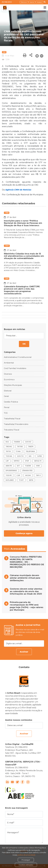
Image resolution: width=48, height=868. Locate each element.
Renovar (24, 2)
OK (24, 344)
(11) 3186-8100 (7, 2)
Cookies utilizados (26, 865)
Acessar (39, 2)
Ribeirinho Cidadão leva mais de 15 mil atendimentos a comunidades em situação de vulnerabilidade (24, 256)
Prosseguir (26, 860)
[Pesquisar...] (24, 336)
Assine (32, 2)
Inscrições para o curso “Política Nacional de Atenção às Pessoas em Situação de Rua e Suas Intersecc (23, 223)
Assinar (24, 652)
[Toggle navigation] (43, 7)
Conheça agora (24, 533)
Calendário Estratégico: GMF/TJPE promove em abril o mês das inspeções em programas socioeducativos (22, 290)
